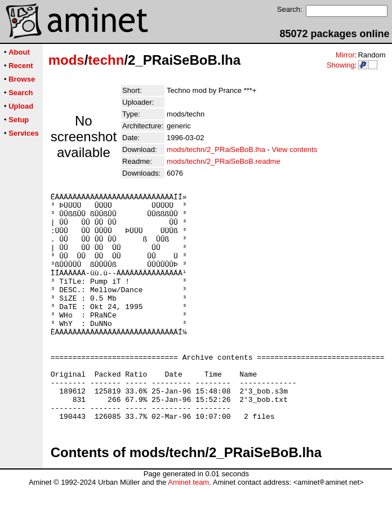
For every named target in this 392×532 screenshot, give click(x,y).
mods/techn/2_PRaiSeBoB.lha (216, 149)
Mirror (345, 55)
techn (106, 60)
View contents (295, 149)
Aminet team (188, 528)
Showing (341, 65)
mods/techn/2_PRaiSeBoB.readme (224, 161)
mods (66, 60)
